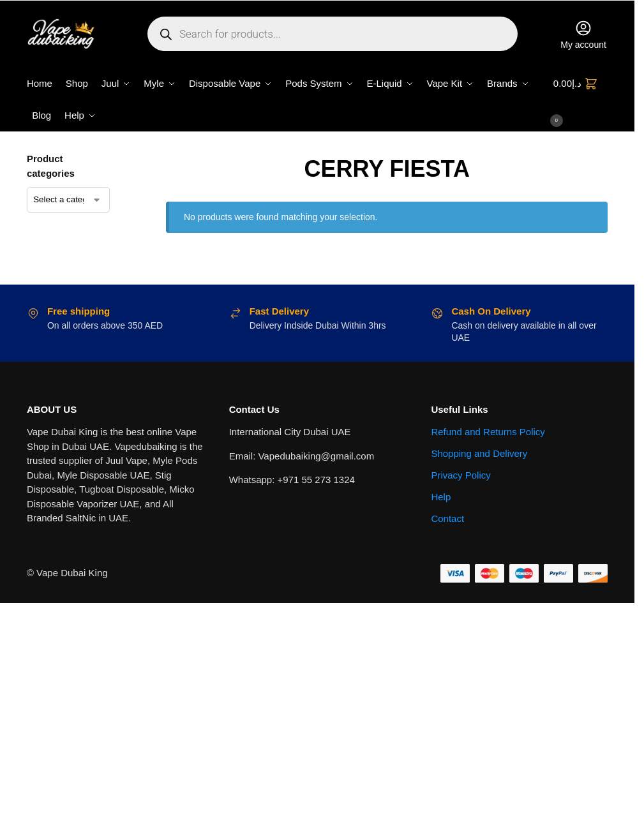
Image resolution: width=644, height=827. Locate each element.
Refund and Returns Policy (488, 432)
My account (583, 34)
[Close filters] (130, 160)
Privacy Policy (461, 475)
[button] (580, 100)
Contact (447, 518)
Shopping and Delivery (479, 453)
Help (441, 497)
